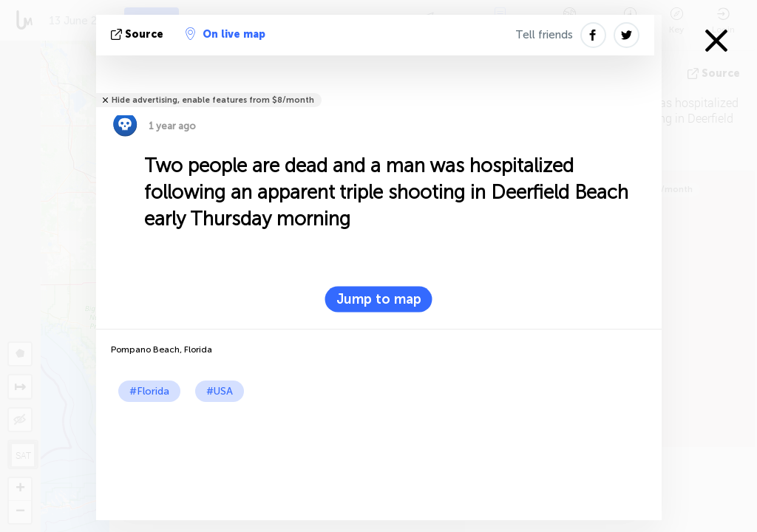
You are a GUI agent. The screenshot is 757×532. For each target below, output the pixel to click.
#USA (220, 391)
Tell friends (544, 35)
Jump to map (379, 299)
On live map (225, 34)
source (139, 34)
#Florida (149, 391)
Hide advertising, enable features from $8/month (213, 100)
